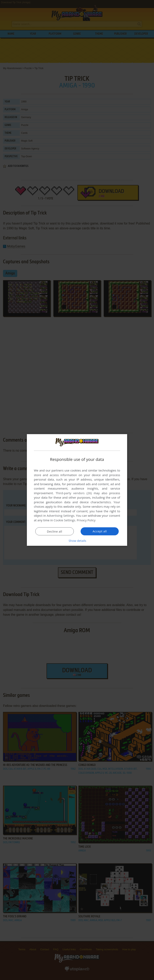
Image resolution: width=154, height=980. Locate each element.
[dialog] (77, 490)
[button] (77, 541)
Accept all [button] (100, 531)
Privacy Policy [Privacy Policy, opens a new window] (86, 520)
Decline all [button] (55, 531)
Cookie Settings (64, 520)
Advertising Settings (61, 516)
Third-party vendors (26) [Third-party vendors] (74, 493)
